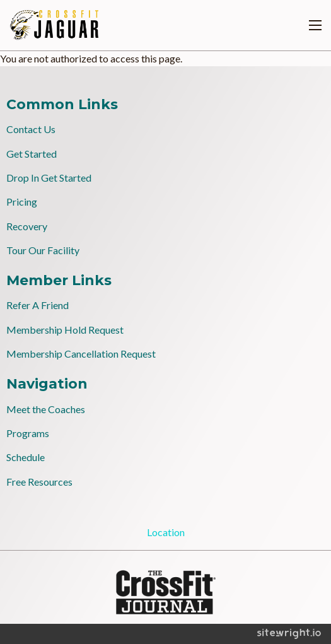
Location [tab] (166, 532)
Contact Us (31, 129)
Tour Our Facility (43, 250)
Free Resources (39, 482)
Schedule (26, 457)
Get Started (32, 154)
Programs (28, 433)
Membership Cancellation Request (81, 354)
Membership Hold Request (65, 330)
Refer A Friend (38, 305)
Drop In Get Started (49, 178)
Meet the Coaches (46, 409)
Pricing (22, 202)
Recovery (27, 226)
